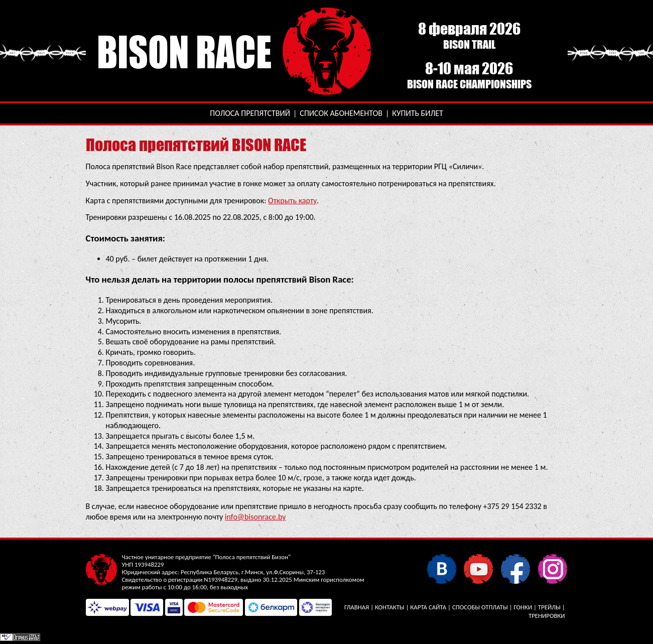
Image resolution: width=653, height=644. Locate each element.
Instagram (552, 568)
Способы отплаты (480, 607)
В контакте (441, 568)
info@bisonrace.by (255, 517)
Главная (357, 607)
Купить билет (417, 113)
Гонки (523, 607)
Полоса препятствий (250, 113)
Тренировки (547, 616)
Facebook (515, 568)
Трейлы (549, 607)
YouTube (478, 568)
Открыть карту (292, 201)
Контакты (390, 607)
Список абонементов (341, 113)
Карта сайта (428, 607)
